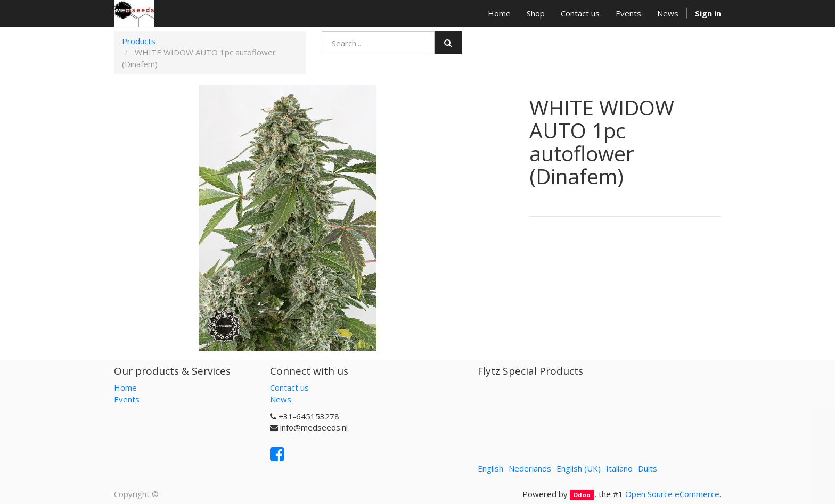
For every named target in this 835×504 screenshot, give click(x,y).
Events (127, 399)
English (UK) (579, 468)
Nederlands (530, 468)
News (281, 399)
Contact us (289, 387)
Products (139, 41)
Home (125, 387)
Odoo (582, 495)
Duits (648, 468)
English (490, 468)
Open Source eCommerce (672, 494)
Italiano (619, 468)
